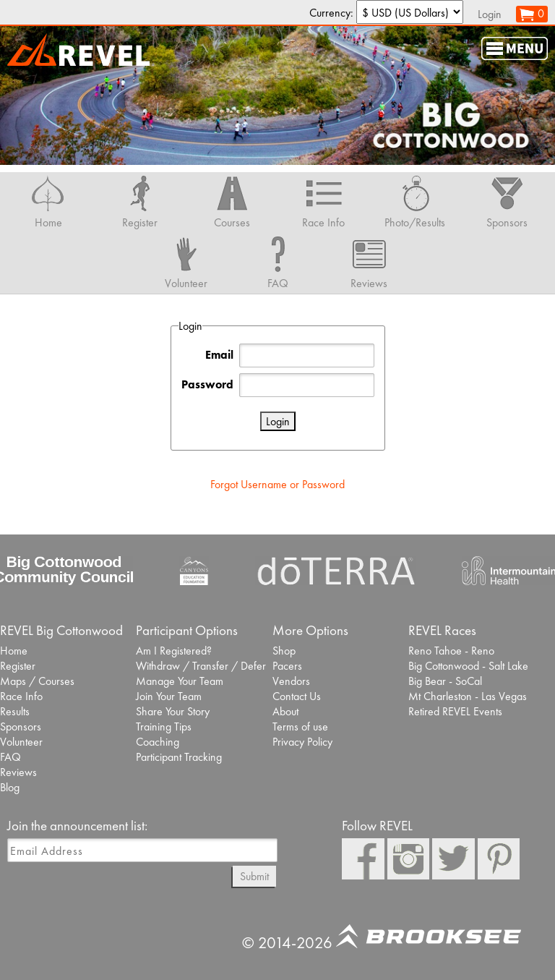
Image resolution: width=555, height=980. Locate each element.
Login (490, 14)
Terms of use (300, 727)
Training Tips (164, 727)
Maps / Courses (37, 681)
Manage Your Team (180, 681)
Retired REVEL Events (455, 711)
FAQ (10, 757)
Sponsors (21, 727)
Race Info (21, 696)
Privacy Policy (302, 742)
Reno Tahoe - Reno (451, 651)
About (285, 711)
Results (15, 711)
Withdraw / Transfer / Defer (201, 666)
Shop (284, 651)
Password (207, 384)
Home (14, 651)
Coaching (158, 742)
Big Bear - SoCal (445, 681)
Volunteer (21, 742)
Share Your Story (173, 711)
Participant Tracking (179, 757)
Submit (254, 876)
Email (219, 355)
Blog (10, 787)
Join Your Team (169, 696)
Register (18, 666)
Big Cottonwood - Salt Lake (468, 666)
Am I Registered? (174, 651)
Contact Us (297, 696)
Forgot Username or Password (277, 484)
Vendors (291, 681)
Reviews (18, 772)
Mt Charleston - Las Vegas (468, 696)
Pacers (287, 666)
